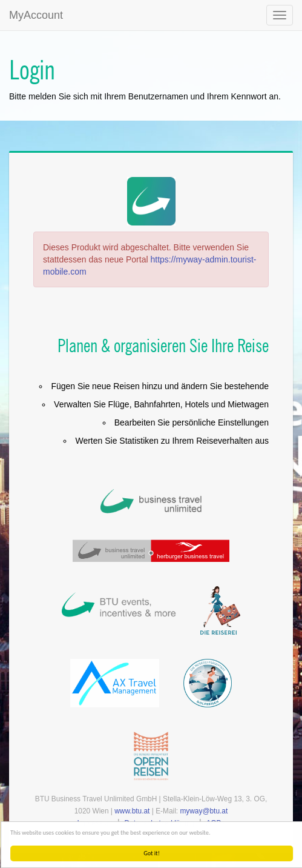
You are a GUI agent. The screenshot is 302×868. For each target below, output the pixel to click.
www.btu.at (132, 811)
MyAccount (36, 15)
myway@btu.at (204, 811)
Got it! (156, 853)
